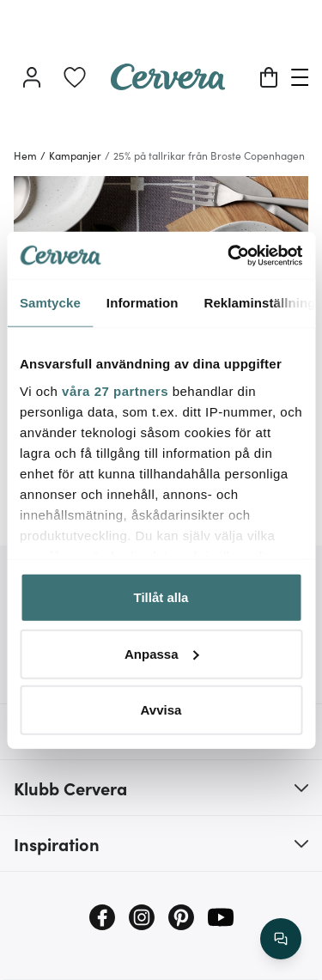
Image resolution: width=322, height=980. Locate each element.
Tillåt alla (161, 597)
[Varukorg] (269, 77)
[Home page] (168, 84)
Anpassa (162, 653)
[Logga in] (32, 77)
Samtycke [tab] (50, 303)
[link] (75, 77)
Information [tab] (143, 303)
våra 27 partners (115, 390)
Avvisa (161, 710)
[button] (161, 788)
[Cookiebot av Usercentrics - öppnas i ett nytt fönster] (229, 255)
